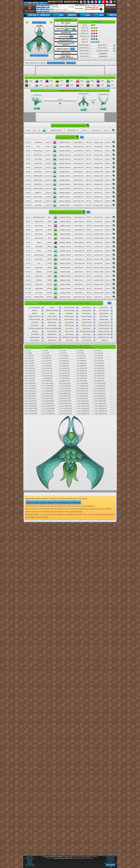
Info (42, 3)
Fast (71, 36)
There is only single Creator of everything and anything (53, 502)
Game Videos (110, 859)
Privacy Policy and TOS (79, 858)
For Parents (30, 857)
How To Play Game (30, 864)
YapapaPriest (103, 53)
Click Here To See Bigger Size (39, 55)
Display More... (71, 63)
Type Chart (30, 863)
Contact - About (77, 857)
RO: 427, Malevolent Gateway (56, 63)
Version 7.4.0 (110, 5)
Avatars (30, 862)
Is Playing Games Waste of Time (30, 11)
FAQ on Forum (30, 866)
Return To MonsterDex (39, 22)
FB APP (87, 858)
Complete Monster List (30, 858)
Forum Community (110, 857)
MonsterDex (30, 861)
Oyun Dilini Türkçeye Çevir (30, 7)
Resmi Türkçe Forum (110, 861)
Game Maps (30, 859)
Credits (92, 858)
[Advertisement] (70, 8)
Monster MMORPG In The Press (90, 857)
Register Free (110, 858)
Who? (73, 49)
